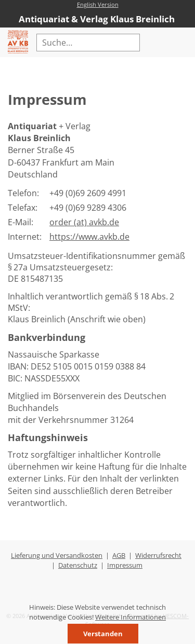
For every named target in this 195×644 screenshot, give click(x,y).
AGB (119, 555)
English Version (98, 4)
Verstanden (103, 634)
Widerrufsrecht (158, 555)
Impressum (125, 565)
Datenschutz (78, 565)
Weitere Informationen (131, 617)
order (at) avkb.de (84, 222)
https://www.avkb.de (89, 237)
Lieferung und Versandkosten (57, 555)
